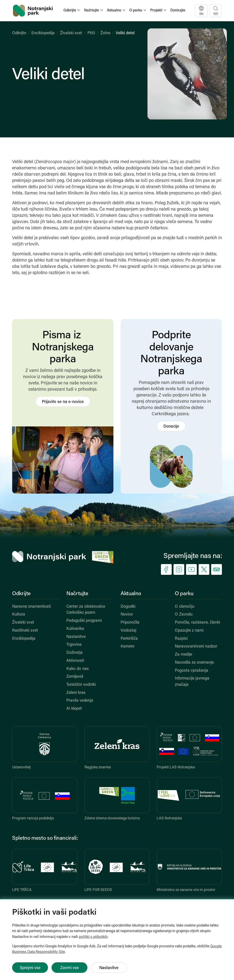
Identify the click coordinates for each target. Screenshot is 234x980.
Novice (127, 615)
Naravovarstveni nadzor (196, 647)
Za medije (183, 655)
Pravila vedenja (80, 701)
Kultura (19, 615)
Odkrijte (19, 33)
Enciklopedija (43, 33)
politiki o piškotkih (93, 937)
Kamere (127, 647)
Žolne (105, 33)
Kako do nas (78, 669)
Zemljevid (75, 677)
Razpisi (181, 639)
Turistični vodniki (81, 685)
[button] (72, 11)
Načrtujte (77, 594)
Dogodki (128, 607)
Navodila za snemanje (194, 663)
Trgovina (74, 645)
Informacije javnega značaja (192, 682)
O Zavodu (184, 615)
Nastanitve (76, 637)
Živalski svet (71, 33)
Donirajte (178, 11)
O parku (184, 594)
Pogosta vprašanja (192, 671)
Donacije (171, 427)
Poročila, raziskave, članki (197, 623)
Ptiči (91, 33)
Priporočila (130, 623)
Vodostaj (128, 631)
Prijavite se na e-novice (63, 402)
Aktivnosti (75, 661)
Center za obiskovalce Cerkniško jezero (86, 610)
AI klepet (74, 709)
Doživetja (75, 653)
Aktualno (131, 594)
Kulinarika (75, 629)
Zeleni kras (76, 693)
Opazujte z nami (189, 631)
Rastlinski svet (25, 631)
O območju (185, 607)
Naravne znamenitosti (31, 607)
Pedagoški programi (84, 621)
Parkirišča (129, 639)
